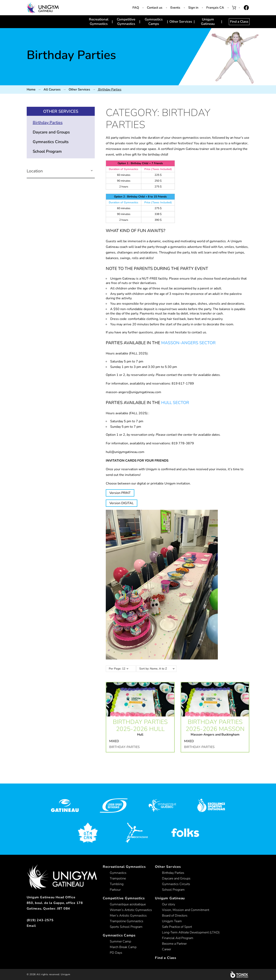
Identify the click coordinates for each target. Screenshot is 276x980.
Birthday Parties (48, 123)
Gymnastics (118, 873)
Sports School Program (126, 927)
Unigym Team (172, 921)
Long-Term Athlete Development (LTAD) (191, 932)
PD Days (116, 953)
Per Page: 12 (117, 669)
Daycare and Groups (51, 132)
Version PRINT (120, 493)
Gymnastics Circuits (51, 142)
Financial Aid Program (178, 938)
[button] (92, 171)
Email (31, 926)
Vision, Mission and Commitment (186, 910)
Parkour (115, 890)
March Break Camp (123, 947)
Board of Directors (175, 916)
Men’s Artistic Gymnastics (128, 916)
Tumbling (117, 884)
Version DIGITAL (122, 503)
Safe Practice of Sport (177, 927)
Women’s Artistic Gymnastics (131, 910)
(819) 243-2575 (40, 920)
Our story (169, 904)
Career (167, 949)
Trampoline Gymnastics (127, 921)
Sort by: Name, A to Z (159, 669)
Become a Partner (174, 944)
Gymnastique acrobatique (128, 904)
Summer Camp (120, 941)
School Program (47, 151)
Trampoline (118, 878)
